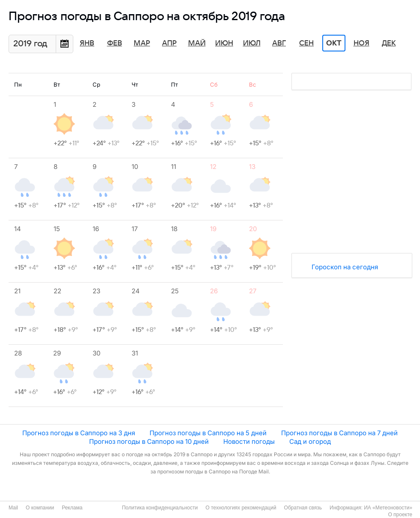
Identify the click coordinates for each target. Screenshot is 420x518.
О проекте (400, 515)
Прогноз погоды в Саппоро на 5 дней (208, 433)
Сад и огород (310, 441)
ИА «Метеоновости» (388, 508)
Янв (87, 43)
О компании (40, 508)
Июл (252, 43)
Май (197, 43)
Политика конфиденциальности (160, 508)
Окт (334, 43)
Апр (169, 43)
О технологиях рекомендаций (241, 508)
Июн (224, 43)
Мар (142, 43)
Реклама (72, 508)
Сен (306, 43)
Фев (115, 43)
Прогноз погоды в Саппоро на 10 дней (149, 441)
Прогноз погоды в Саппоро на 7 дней (339, 433)
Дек (389, 43)
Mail (13, 508)
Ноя (361, 43)
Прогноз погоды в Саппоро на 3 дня (79, 433)
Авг (279, 43)
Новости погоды (249, 441)
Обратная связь (303, 508)
